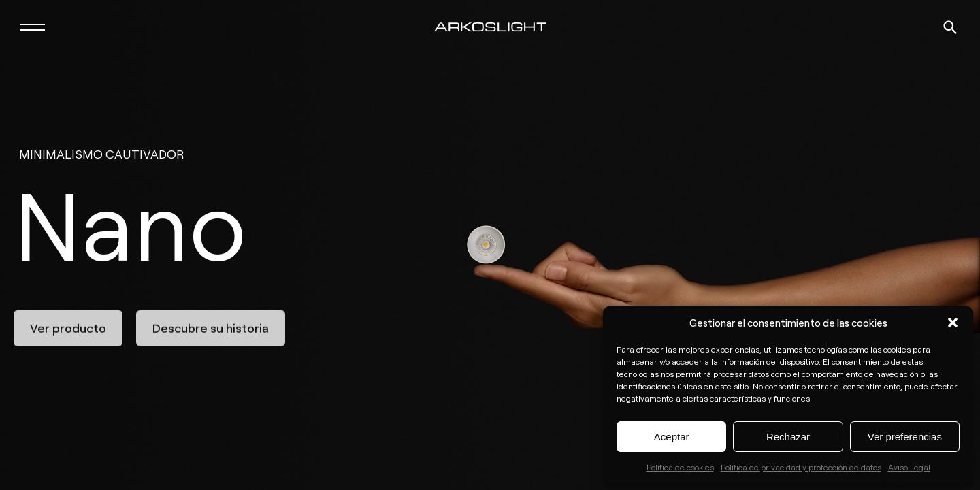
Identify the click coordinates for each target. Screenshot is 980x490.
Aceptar (672, 437)
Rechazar (788, 437)
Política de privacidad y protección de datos (801, 467)
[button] (953, 323)
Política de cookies (680, 467)
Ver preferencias (905, 437)
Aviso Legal (909, 467)
